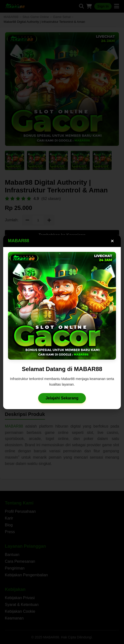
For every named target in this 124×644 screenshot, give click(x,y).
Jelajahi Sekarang (62, 400)
